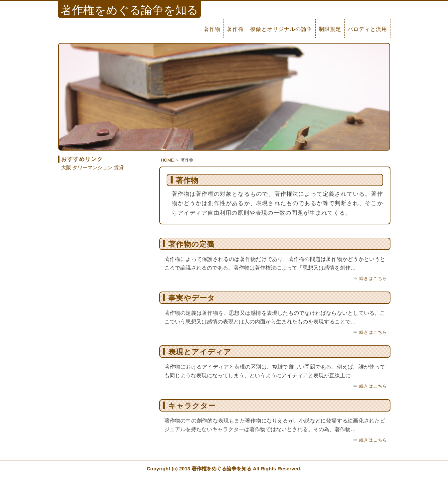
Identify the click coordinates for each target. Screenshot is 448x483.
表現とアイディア (200, 352)
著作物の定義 (191, 244)
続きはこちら (373, 278)
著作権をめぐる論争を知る (222, 469)
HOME (167, 160)
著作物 (212, 29)
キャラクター (192, 406)
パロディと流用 (367, 29)
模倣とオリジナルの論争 (281, 29)
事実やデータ (192, 298)
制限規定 (330, 29)
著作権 (235, 29)
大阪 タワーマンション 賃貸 (92, 167)
